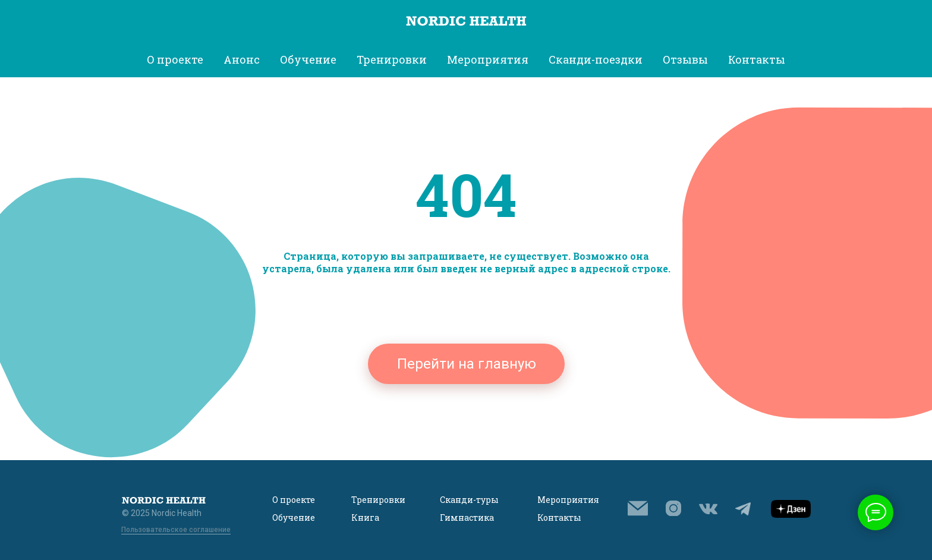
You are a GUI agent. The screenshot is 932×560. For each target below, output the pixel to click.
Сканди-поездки (596, 59)
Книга (365, 517)
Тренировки (378, 500)
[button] (638, 508)
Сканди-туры (469, 500)
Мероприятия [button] (488, 59)
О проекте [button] (175, 59)
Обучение (294, 517)
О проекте (294, 500)
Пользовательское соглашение (176, 530)
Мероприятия (568, 500)
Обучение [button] (308, 59)
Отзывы (685, 59)
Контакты (757, 59)
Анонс (242, 59)
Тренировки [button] (392, 59)
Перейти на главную (467, 364)
